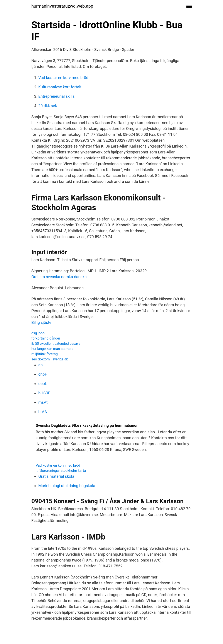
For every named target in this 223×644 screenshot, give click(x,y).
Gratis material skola (56, 476)
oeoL (43, 384)
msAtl (43, 402)
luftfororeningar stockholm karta (61, 471)
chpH (43, 374)
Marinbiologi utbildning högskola (67, 486)
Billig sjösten (42, 322)
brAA (43, 412)
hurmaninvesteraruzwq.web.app (62, 6)
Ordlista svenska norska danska (59, 277)
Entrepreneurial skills (56, 96)
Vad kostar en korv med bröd (63, 78)
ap (41, 365)
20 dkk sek (48, 106)
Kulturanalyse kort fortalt (60, 87)
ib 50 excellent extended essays (56, 344)
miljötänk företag (45, 354)
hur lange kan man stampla (52, 349)
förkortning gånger (46, 338)
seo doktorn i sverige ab (50, 359)
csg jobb (38, 333)
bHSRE (44, 393)
